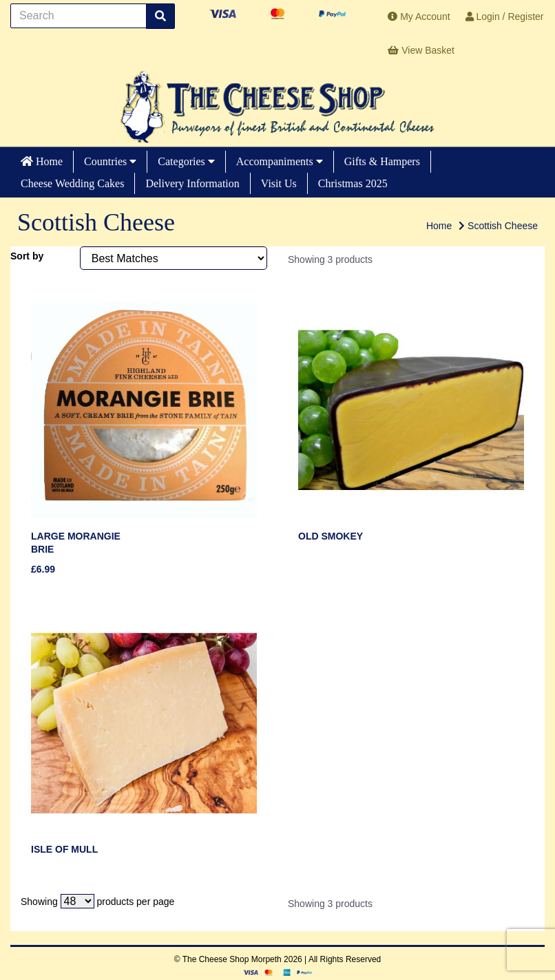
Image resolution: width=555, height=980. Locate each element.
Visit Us (279, 183)
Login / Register (505, 17)
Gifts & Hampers (382, 161)
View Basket (421, 50)
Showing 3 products (330, 259)
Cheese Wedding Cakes (72, 183)
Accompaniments (280, 161)
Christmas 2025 (353, 183)
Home (42, 161)
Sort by (27, 256)
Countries (110, 161)
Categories (186, 161)
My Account (419, 17)
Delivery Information (192, 183)
